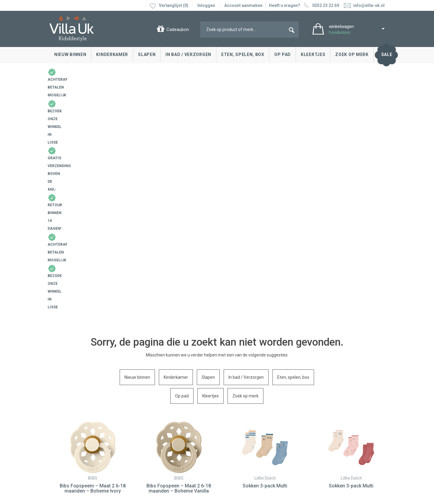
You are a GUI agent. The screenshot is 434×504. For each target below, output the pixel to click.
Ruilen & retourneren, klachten (80, 415)
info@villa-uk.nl (156, 462)
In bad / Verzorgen (188, 54)
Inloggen (206, 5)
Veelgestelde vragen (71, 442)
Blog (227, 406)
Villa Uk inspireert (239, 415)
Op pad (283, 54)
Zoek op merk (352, 54)
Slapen (147, 54)
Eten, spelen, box (243, 54)
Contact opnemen (68, 406)
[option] (93, 241)
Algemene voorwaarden (72, 474)
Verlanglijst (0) (174, 5)
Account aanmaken (243, 5)
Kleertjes (313, 54)
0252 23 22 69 (321, 5)
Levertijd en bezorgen (72, 424)
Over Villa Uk (235, 428)
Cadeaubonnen (66, 433)
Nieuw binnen (70, 54)
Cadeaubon (178, 30)
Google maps (148, 433)
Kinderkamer (112, 54)
